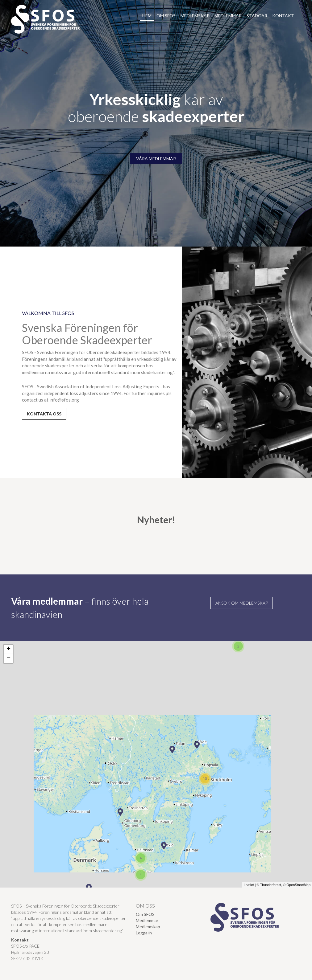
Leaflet (249, 885)
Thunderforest (271, 885)
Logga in (144, 933)
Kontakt (283, 16)
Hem (147, 16)
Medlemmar (228, 16)
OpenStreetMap (298, 885)
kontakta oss (44, 414)
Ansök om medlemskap (242, 603)
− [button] (8, 659)
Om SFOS (166, 16)
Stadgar (257, 16)
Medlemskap (195, 16)
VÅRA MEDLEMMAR (156, 159)
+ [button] (8, 649)
